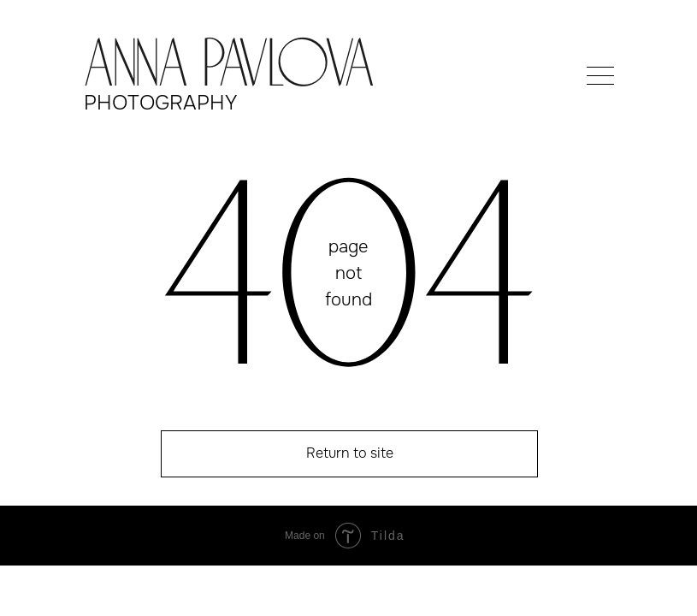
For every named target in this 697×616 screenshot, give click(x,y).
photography (160, 103)
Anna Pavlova (229, 68)
